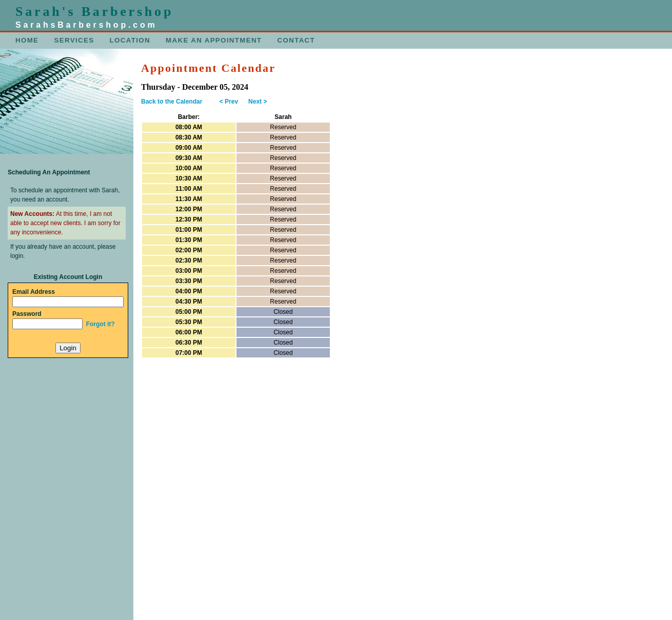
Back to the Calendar (172, 102)
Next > (258, 102)
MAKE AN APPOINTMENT (214, 40)
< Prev (229, 102)
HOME (27, 40)
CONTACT (297, 40)
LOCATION (130, 40)
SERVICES (74, 40)
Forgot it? (101, 324)
